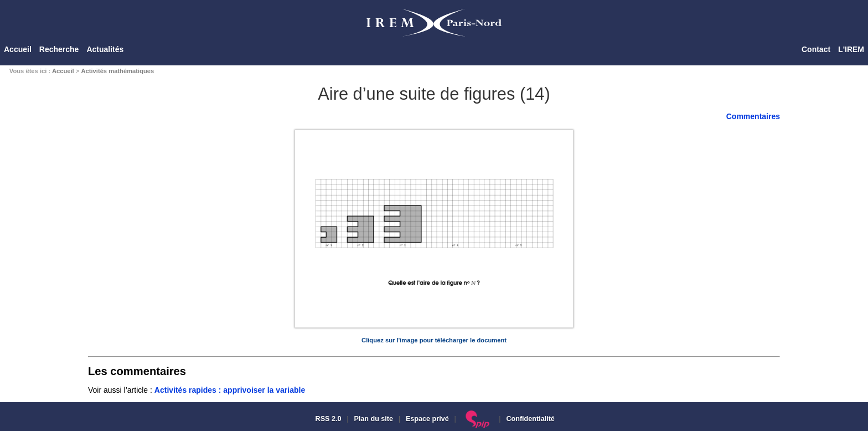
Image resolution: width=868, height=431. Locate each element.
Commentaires (753, 116)
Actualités (105, 49)
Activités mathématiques (117, 71)
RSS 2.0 (327, 419)
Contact (816, 49)
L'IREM (851, 49)
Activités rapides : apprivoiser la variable (230, 390)
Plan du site (373, 419)
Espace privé (427, 419)
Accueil (18, 49)
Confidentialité (530, 419)
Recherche (59, 49)
